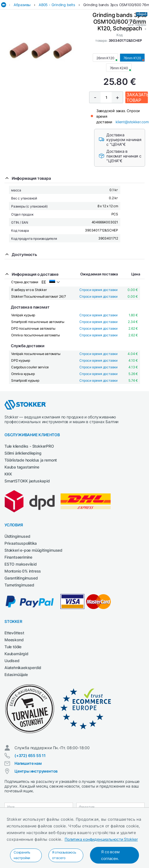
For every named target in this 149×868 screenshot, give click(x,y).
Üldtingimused (17, 536)
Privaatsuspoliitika (21, 543)
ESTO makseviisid (21, 564)
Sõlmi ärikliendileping (23, 453)
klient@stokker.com (132, 122)
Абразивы (22, 5)
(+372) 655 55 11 (30, 755)
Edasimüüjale (16, 675)
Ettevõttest (14, 633)
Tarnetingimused (19, 585)
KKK (8, 474)
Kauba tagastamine (22, 467)
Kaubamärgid (16, 654)
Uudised (12, 661)
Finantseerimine (18, 557)
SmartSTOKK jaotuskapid (27, 481)
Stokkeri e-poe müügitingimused (33, 550)
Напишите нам (28, 763)
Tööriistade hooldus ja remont (31, 460)
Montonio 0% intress (23, 571)
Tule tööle (13, 647)
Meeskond (14, 640)
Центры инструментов (36, 771)
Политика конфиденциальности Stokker (101, 839)
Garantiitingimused (21, 578)
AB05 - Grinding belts (57, 5)
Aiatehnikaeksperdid (23, 668)
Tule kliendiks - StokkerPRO (29, 446)
